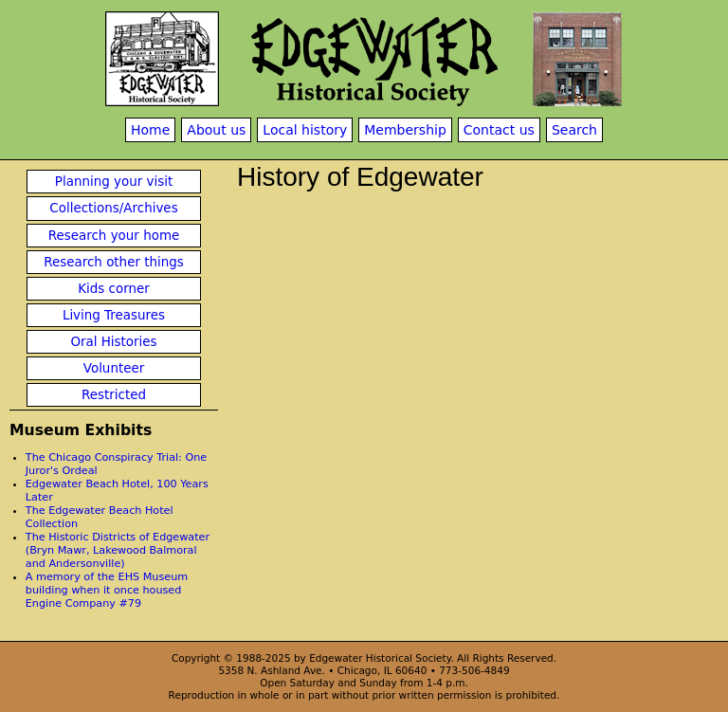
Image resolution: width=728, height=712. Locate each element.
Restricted (114, 395)
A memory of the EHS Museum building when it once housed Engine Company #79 (107, 590)
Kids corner (114, 289)
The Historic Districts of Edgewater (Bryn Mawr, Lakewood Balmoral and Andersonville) (118, 550)
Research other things (114, 262)
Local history (305, 130)
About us (216, 130)
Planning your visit (114, 182)
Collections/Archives (113, 208)
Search (574, 130)
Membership (405, 130)
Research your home (114, 236)
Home (150, 130)
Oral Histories (113, 342)
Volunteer (114, 368)
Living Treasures (114, 315)
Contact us (499, 130)
